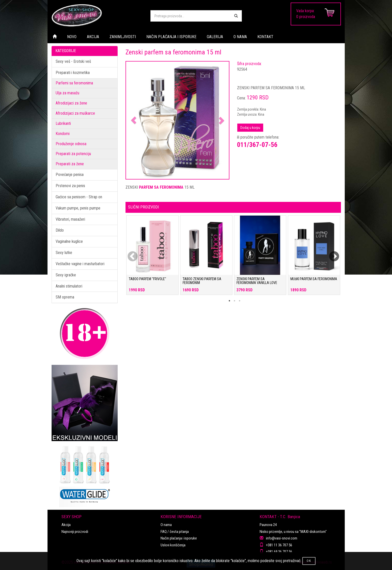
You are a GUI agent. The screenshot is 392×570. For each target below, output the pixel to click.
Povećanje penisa (70, 175)
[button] (134, 120)
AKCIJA (93, 37)
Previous (129, 253)
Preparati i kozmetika (73, 73)
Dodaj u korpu (250, 128)
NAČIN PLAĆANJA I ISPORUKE (171, 37)
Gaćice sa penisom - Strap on (79, 197)
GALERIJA (215, 37)
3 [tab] (240, 301)
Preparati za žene (70, 164)
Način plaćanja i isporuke (179, 538)
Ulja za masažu (67, 93)
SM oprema (65, 297)
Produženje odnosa (71, 144)
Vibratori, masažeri (70, 219)
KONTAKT (265, 37)
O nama (166, 525)
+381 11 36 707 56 (279, 545)
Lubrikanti (63, 123)
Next (331, 253)
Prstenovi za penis (70, 186)
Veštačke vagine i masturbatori (80, 264)
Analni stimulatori (69, 286)
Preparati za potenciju (73, 154)
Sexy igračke (66, 275)
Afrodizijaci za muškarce (75, 113)
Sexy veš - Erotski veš (73, 61)
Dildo (60, 230)
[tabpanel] (152, 258)
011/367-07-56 (257, 145)
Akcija (66, 525)
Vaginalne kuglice (69, 241)
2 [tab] (234, 301)
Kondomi (63, 134)
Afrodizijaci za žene (71, 103)
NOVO (72, 37)
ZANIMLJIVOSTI (123, 37)
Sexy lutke (64, 253)
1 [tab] (229, 301)
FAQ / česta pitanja (175, 532)
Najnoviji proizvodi (75, 532)
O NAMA (240, 37)
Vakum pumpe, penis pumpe (78, 208)
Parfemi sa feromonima (74, 83)
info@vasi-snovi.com (282, 538)
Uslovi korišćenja (173, 545)
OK (309, 561)
